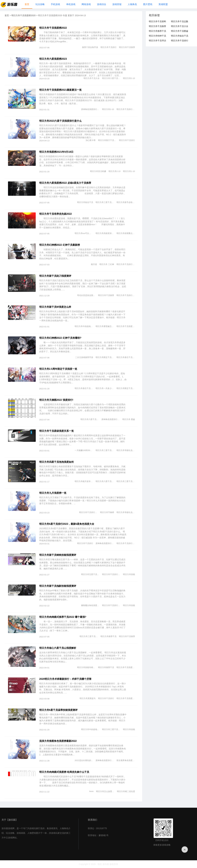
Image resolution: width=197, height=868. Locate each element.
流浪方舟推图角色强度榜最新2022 (58, 741)
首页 (27, 4)
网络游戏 (86, 4)
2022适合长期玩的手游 (84, 760)
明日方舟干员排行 (109, 47)
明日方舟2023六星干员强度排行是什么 (60, 121)
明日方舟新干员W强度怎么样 (55, 307)
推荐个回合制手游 (90, 47)
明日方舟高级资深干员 (105, 233)
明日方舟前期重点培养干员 (126, 233)
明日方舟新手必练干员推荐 (126, 202)
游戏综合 (102, 4)
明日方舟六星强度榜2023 (53, 59)
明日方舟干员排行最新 (126, 109)
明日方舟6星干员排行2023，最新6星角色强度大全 (67, 524)
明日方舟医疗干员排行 (107, 140)
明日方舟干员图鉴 (180, 31)
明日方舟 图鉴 (129, 419)
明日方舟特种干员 (157, 36)
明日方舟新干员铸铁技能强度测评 (58, 555)
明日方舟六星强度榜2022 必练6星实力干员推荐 (65, 183)
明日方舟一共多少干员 (105, 388)
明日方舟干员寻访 (157, 41)
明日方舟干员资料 (157, 21)
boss (91, 791)
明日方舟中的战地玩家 (84, 326)
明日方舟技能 (129, 574)
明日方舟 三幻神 (107, 264)
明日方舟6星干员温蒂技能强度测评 (58, 710)
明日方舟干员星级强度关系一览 (56, 431)
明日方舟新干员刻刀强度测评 (55, 276)
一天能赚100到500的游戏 (84, 450)
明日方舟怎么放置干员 (105, 791)
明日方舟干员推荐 (127, 47)
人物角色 (132, 4)
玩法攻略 (40, 4)
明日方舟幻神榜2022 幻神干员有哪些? (60, 338)
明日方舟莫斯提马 (88, 698)
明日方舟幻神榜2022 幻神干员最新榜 (60, 245)
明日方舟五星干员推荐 (90, 574)
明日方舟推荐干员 (109, 636)
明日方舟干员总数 (180, 21)
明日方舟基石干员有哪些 (126, 357)
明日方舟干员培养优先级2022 (56, 214)
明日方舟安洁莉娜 (98, 171)
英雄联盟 (163, 4)
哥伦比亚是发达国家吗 (86, 295)
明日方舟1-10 (129, 171)
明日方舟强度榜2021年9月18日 (56, 152)
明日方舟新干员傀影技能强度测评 (58, 586)
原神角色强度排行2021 (90, 109)
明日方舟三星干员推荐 (105, 202)
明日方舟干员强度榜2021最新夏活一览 (60, 90)
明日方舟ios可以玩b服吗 (84, 233)
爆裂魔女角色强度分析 (90, 605)
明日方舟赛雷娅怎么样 (105, 326)
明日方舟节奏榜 (107, 512)
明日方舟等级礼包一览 (126, 450)
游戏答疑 (117, 4)
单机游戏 (71, 4)
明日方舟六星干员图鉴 (111, 78)
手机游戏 (55, 4)
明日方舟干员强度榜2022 (53, 28)
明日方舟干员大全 (92, 78)
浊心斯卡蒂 (91, 140)
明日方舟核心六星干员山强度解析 (58, 648)
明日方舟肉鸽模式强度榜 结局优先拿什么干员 (64, 772)
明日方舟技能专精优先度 (86, 667)
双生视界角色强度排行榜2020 (126, 760)
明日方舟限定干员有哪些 (105, 357)
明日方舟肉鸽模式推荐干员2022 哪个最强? (63, 617)
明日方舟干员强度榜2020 (23, 15)
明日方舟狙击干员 (85, 202)
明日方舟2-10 (129, 78)
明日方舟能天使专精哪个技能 (84, 481)
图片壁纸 (148, 4)
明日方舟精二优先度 (126, 791)
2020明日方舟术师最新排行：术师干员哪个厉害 (65, 679)
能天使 (94, 264)
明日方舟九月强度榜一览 (53, 493)
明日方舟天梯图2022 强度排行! (56, 400)
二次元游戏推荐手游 (84, 357)
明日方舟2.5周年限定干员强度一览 (58, 369)
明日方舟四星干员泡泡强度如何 (56, 462)
